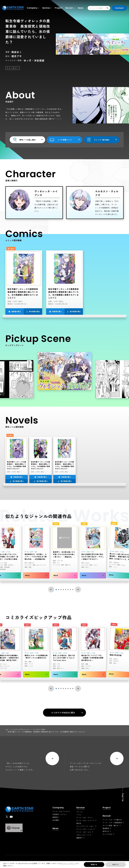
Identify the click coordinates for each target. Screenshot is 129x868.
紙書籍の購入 (15, 311)
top (7, 729)
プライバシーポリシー (68, 863)
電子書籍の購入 (33, 311)
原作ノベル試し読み (27, 140)
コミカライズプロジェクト (20, 729)
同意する (94, 864)
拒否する (116, 864)
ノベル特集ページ (64, 140)
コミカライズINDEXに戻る (67, 713)
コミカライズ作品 (39, 729)
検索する (108, 8)
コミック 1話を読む (102, 140)
